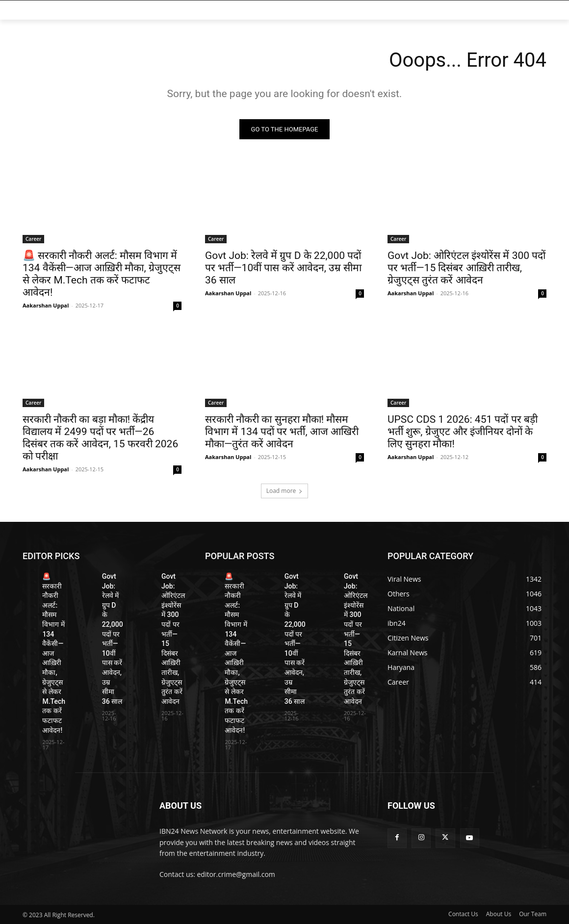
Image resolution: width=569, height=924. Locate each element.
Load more (285, 491)
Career (33, 239)
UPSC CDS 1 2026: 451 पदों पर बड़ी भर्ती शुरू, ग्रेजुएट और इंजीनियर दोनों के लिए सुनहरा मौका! (463, 432)
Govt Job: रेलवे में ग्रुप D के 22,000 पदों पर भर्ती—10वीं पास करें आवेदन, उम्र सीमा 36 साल (283, 268)
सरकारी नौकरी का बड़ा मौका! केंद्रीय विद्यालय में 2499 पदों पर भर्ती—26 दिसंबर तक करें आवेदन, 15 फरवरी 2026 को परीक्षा (100, 438)
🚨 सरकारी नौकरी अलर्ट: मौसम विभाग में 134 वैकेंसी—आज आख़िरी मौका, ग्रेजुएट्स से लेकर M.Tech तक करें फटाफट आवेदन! (102, 274)
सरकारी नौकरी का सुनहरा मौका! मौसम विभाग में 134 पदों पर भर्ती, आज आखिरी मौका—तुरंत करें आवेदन (282, 432)
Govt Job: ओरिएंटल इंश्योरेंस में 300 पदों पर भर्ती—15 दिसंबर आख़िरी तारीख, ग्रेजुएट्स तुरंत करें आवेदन (466, 268)
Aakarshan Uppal (46, 305)
